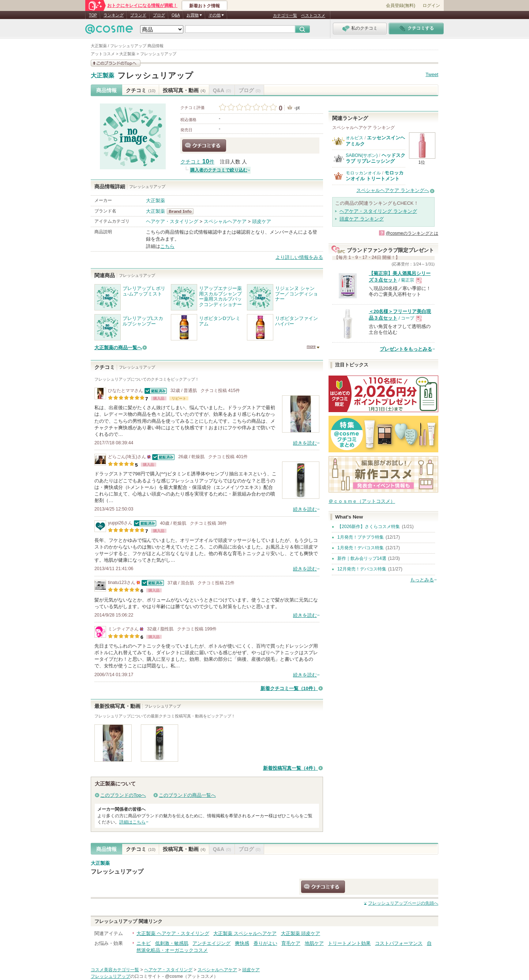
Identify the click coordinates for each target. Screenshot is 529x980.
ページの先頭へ (403, 903)
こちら (167, 246)
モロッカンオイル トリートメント (375, 176)
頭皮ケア (262, 221)
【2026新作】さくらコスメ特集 (369, 527)
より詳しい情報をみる (299, 257)
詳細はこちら (132, 822)
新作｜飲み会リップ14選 (362, 558)
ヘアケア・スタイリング (172, 221)
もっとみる (422, 580)
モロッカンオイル (363, 173)
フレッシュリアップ (155, 76)
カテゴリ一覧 (285, 15)
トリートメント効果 (349, 943)
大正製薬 (102, 76)
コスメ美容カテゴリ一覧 (115, 970)
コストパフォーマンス (399, 943)
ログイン (431, 5)
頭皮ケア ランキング (362, 219)
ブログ (159, 15)
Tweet (432, 74)
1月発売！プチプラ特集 (361, 537)
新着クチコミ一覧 (289, 688)
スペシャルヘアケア (225, 221)
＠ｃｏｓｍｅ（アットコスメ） (362, 501)
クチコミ (141, 90)
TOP (93, 15)
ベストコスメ (313, 15)
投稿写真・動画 (184, 90)
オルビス (354, 138)
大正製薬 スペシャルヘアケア (245, 933)
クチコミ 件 (197, 162)
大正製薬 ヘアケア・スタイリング (173, 933)
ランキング (114, 15)
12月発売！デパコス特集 (362, 569)
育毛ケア (291, 943)
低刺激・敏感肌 (172, 943)
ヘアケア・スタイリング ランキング (378, 211)
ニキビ (144, 943)
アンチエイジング (211, 943)
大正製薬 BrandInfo (182, 211)
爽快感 (242, 943)
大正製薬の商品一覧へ (118, 348)
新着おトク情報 (205, 6)
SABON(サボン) (362, 155)
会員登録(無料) (401, 5)
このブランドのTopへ (123, 795)
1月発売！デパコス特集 (361, 548)
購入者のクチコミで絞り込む (219, 170)
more (311, 346)
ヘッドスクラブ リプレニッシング (376, 158)
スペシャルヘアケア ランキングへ (393, 190)
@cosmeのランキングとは (412, 233)
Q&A (176, 15)
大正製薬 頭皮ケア (301, 933)
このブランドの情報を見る (116, 63)
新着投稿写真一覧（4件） (290, 768)
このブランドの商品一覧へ (187, 795)
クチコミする (204, 146)
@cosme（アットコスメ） (192, 976)
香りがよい (265, 943)
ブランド (138, 15)
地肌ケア (314, 943)
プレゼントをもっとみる (406, 349)
